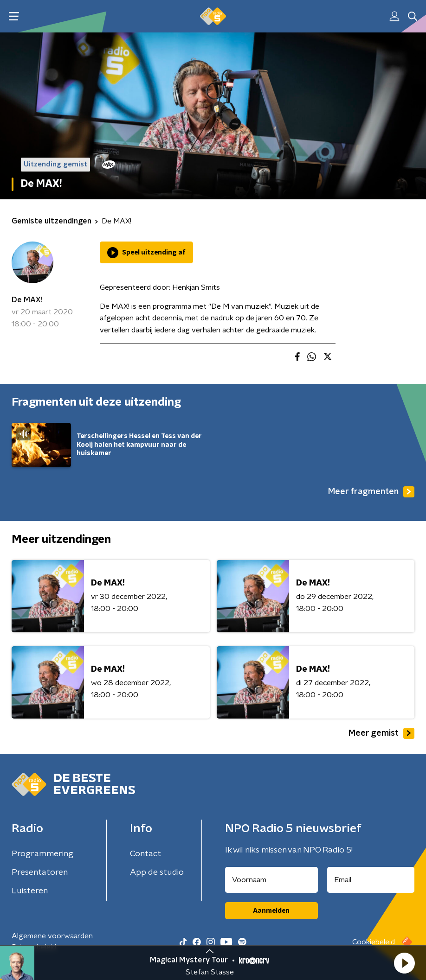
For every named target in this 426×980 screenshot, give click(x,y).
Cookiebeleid (374, 942)
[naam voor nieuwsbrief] (271, 880)
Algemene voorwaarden (52, 936)
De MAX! (27, 300)
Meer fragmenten (371, 492)
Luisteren (30, 891)
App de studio (157, 872)
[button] (404, 963)
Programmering (42, 854)
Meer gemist (381, 733)
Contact (145, 854)
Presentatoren (40, 872)
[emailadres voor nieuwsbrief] (371, 880)
